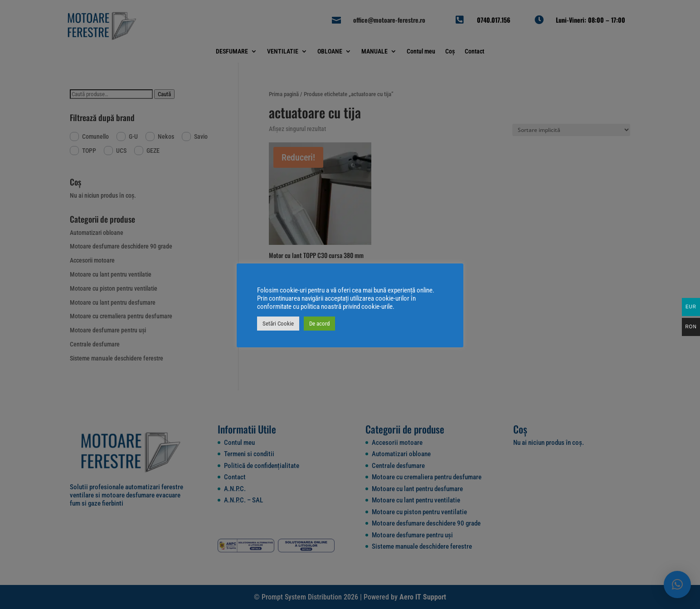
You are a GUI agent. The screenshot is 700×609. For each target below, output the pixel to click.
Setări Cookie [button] (278, 324)
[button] (677, 585)
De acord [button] (319, 324)
